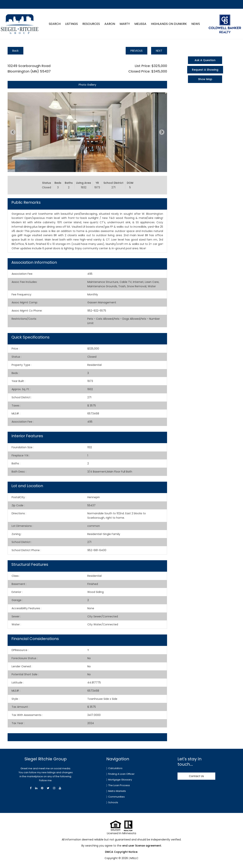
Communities (116, 797)
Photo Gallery (87, 85)
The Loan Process (119, 785)
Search (55, 24)
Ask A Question (205, 60)
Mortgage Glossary (120, 780)
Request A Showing (205, 70)
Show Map (205, 79)
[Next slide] (162, 132)
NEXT (159, 51)
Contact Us (196, 776)
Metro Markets (117, 791)
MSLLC (134, 858)
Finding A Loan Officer (121, 774)
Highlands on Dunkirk (169, 24)
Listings (71, 24)
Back (15, 51)
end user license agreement (142, 846)
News (196, 24)
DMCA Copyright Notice (121, 852)
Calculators (115, 768)
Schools (113, 802)
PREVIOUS (136, 51)
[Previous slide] (13, 132)
